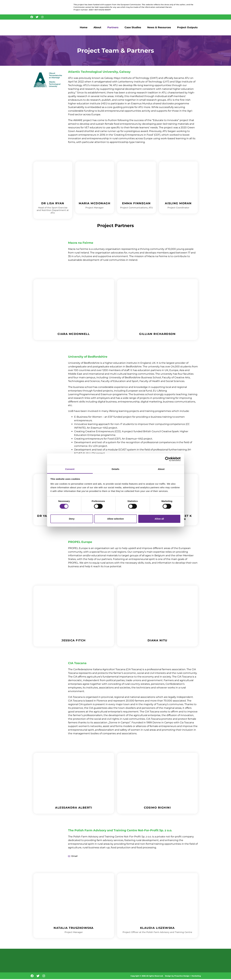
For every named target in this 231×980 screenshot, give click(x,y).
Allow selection (115, 519)
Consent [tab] (70, 469)
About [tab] (161, 469)
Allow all (159, 519)
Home (84, 28)
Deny (72, 519)
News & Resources (159, 28)
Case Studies (133, 28)
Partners (113, 28)
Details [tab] (116, 469)
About (97, 28)
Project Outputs (187, 28)
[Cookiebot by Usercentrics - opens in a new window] (167, 459)
